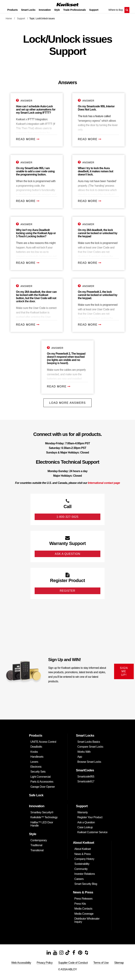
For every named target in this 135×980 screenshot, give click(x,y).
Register (67, 591)
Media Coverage (84, 914)
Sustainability (82, 864)
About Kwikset (83, 849)
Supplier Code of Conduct (73, 963)
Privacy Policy (45, 963)
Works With (84, 752)
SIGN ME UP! (124, 671)
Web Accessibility (21, 963)
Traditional (36, 845)
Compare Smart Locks (90, 747)
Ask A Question (68, 554)
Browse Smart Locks (89, 762)
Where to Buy (116, 10)
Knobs (34, 752)
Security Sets (38, 772)
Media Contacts (83, 909)
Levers (34, 762)
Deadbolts (36, 747)
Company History (84, 859)
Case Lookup (85, 827)
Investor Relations (85, 874)
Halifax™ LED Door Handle (42, 824)
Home (9, 18)
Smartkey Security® (42, 812)
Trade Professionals (75, 10)
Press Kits (80, 904)
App (80, 757)
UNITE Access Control (43, 742)
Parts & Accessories (42, 782)
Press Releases (83, 899)
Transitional (37, 850)
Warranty (83, 812)
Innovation (45, 10)
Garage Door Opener (43, 787)
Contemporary (39, 840)
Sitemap (119, 963)
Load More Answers (67, 403)
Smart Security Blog (86, 884)
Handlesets (37, 757)
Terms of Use (101, 963)
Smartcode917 (86, 781)
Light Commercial (40, 777)
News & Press (83, 854)
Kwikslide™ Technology (44, 817)
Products (13, 10)
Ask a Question (86, 822)
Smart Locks (28, 10)
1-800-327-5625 (67, 517)
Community (81, 869)
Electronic (36, 767)
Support (94, 10)
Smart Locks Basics (89, 742)
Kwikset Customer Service (92, 832)
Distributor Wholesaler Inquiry (87, 920)
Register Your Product (90, 817)
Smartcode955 (86, 777)
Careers (79, 879)
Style (57, 10)
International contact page (104, 483)
